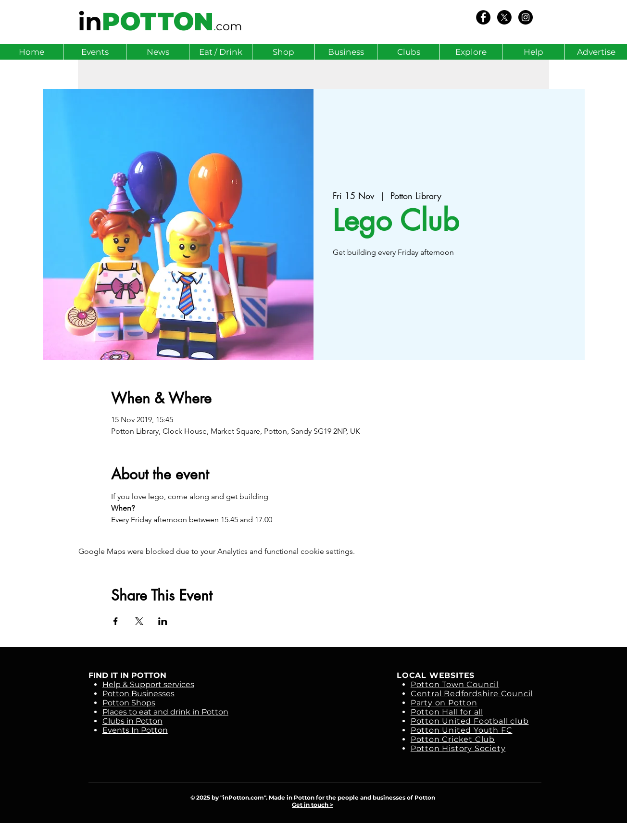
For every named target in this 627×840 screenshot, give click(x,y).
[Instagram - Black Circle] (526, 17)
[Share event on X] (139, 621)
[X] (504, 17)
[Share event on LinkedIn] (163, 621)
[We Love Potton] (483, 17)
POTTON (158, 22)
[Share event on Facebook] (116, 621)
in (90, 22)
